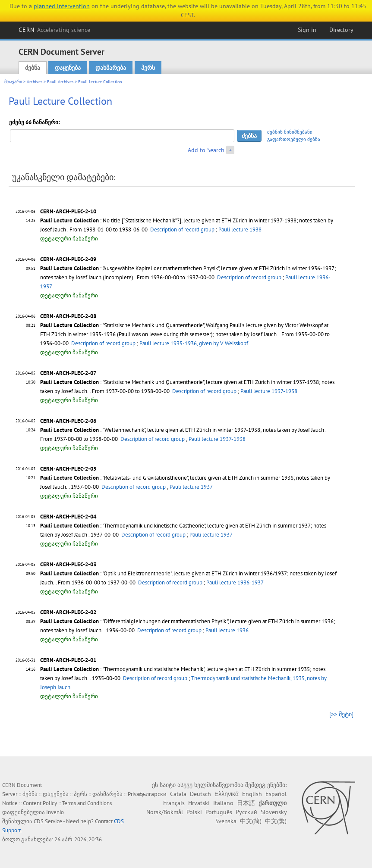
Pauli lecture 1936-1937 (235, 582)
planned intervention (62, 6)
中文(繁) (276, 821)
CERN (54, 30)
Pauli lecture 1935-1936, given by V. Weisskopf (194, 343)
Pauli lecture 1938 (240, 229)
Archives (35, 82)
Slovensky (274, 812)
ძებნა (33, 68)
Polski (194, 812)
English (252, 794)
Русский (246, 812)
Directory (341, 30)
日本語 (246, 803)
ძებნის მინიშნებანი (290, 132)
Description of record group (182, 229)
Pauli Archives (60, 82)
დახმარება (111, 68)
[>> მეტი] (341, 714)
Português (219, 812)
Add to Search (206, 150)
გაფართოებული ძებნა (294, 139)
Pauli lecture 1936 (227, 630)
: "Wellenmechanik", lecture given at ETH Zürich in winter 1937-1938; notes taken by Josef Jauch (182, 430)
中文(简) (251, 821)
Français (174, 803)
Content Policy (40, 803)
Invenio (55, 812)
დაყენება (68, 68)
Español (276, 794)
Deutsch (200, 794)
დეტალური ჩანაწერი (69, 239)
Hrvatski (199, 803)
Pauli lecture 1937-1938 (269, 391)
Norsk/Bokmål (165, 812)
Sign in (307, 30)
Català (178, 794)
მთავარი (13, 82)
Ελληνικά (227, 794)
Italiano (223, 803)
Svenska (226, 821)
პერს (148, 68)
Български (153, 794)
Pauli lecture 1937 (191, 487)
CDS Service (48, 821)
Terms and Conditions (87, 803)
